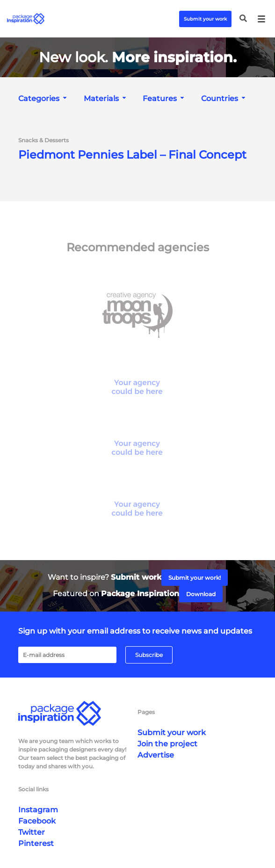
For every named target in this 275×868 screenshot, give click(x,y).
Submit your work (205, 19)
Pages (146, 712)
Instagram (38, 810)
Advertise (156, 755)
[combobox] (43, 98)
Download (201, 594)
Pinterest (36, 843)
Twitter (32, 832)
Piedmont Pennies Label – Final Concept (132, 155)
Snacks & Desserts (43, 140)
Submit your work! (195, 578)
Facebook (37, 821)
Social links (33, 789)
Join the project (167, 744)
